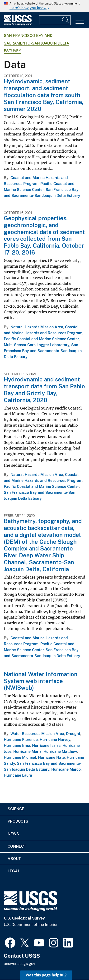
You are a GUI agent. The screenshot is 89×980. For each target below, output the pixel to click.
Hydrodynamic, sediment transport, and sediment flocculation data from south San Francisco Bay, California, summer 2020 (44, 95)
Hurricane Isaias (46, 746)
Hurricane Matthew (60, 752)
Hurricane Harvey (55, 740)
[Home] (18, 24)
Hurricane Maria (27, 752)
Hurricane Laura (18, 775)
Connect (17, 846)
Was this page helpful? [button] (46, 975)
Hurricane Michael (20, 757)
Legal (14, 871)
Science (16, 809)
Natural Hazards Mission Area (37, 327)
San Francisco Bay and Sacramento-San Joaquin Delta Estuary (36, 43)
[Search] (66, 20)
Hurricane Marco (66, 769)
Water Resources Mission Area (37, 734)
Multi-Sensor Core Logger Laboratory (37, 345)
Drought (73, 734)
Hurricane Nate (51, 757)
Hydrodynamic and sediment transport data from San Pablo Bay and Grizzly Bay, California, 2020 (44, 390)
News (13, 834)
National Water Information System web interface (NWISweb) (41, 681)
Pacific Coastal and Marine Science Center (41, 339)
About (14, 859)
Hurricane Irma (17, 746)
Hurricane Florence (21, 740)
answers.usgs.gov (19, 964)
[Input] (55, 20)
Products (18, 821)
